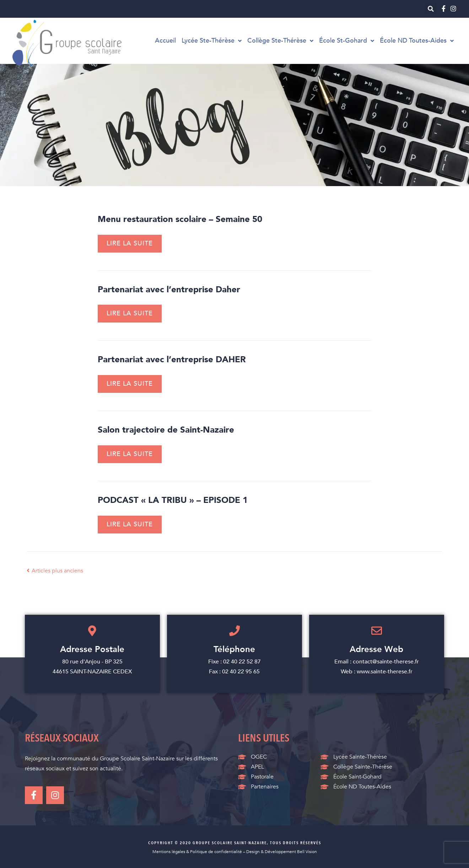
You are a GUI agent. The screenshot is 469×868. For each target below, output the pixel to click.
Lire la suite (130, 243)
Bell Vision (307, 852)
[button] (431, 9)
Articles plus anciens (55, 571)
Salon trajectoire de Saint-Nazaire (166, 430)
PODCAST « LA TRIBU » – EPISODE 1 (173, 500)
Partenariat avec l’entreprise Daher (169, 290)
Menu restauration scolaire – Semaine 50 (180, 219)
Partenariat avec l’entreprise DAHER (172, 360)
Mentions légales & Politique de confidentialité (197, 852)
